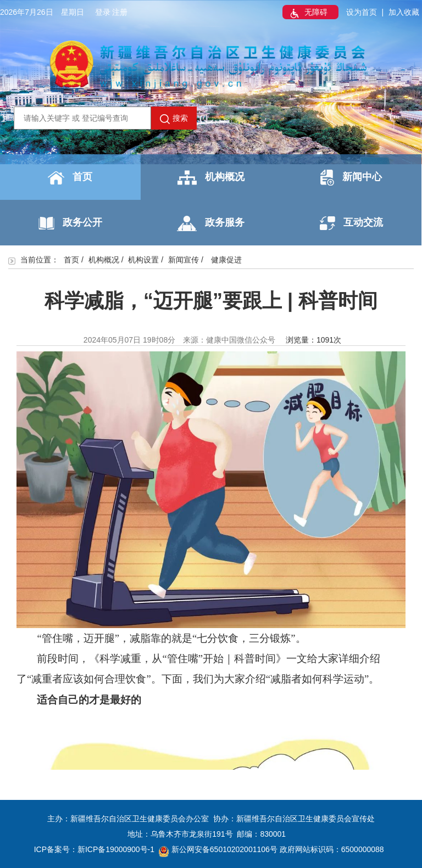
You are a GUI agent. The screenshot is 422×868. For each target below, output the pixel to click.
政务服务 (211, 223)
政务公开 (70, 223)
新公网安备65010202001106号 (218, 849)
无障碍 (308, 13)
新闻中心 (351, 178)
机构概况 (211, 178)
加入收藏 (404, 12)
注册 (120, 12)
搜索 (174, 119)
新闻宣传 (184, 260)
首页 (70, 178)
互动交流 (351, 223)
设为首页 (362, 12)
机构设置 (143, 260)
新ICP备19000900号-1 (116, 849)
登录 (103, 12)
